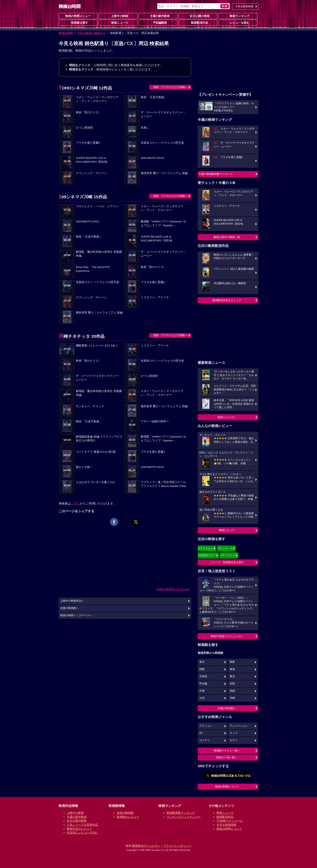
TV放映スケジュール (230, 821)
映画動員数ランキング (181, 813)
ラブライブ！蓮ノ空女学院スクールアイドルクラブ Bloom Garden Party (163, 484)
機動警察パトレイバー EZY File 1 (97, 346)
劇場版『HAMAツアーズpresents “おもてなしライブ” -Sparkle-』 (163, 223)
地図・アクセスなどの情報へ (170, 87)
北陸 (232, 684)
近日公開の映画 (198, 16)
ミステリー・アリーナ (155, 297)
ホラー (234, 740)
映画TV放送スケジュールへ (227, 636)
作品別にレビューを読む (82, 833)
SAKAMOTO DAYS (152, 158)
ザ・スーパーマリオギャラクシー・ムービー (163, 114)
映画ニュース (118, 22)
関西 (202, 669)
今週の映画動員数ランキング (216, 174)
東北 (232, 676)
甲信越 (203, 684)
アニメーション (239, 726)
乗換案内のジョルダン (146, 846)
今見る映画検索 (244, 6)
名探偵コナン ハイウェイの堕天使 (162, 143)
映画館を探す (78, 22)
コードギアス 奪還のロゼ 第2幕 (96, 452)
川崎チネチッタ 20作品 (82, 336)
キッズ (234, 733)
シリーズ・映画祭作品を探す (227, 562)
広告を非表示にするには (173, 589)
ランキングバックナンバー (184, 817)
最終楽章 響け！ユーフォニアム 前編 (164, 173)
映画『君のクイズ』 (89, 112)
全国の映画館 (125, 813)
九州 (202, 698)
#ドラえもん (206, 548)
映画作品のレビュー (79, 829)
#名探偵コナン (207, 555)
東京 (202, 662)
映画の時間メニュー (78, 16)
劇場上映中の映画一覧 (227, 237)
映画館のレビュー (128, 817)
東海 (232, 669)
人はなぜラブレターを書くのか (96, 482)
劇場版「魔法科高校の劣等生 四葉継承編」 (99, 254)
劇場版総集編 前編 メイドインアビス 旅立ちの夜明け (99, 439)
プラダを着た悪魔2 (88, 143)
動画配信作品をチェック (227, 300)
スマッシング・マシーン (91, 173)
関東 (232, 662)
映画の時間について (227, 787)
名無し (145, 128)
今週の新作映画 (158, 16)
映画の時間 (66, 33)
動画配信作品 (198, 22)
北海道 (203, 676)
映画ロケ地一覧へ (227, 757)
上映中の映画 (118, 16)
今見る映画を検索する (91, 33)
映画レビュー (227, 530)
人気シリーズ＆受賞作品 (82, 825)
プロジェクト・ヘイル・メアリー (97, 206)
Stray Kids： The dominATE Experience (93, 269)
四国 (232, 691)
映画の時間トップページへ (76, 615)
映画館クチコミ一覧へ (227, 751)
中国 (202, 691)
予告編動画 (158, 22)
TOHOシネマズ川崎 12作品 (85, 88)
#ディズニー (228, 555)
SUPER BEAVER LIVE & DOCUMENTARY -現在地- (92, 160)
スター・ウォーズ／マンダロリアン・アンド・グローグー (97, 99)
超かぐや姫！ (84, 467)
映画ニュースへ (227, 417)
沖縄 (232, 698)
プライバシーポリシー (177, 846)
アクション (206, 726)
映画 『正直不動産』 (154, 97)
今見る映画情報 (226, 825)
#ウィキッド (225, 548)
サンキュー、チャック (90, 406)
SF (201, 733)
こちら (75, 503)
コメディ (205, 740)
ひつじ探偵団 (84, 128)
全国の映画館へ (227, 708)
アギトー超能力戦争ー (155, 421)
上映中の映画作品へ (72, 601)
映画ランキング (238, 16)
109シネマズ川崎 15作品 (83, 197)
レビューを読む (238, 22)
